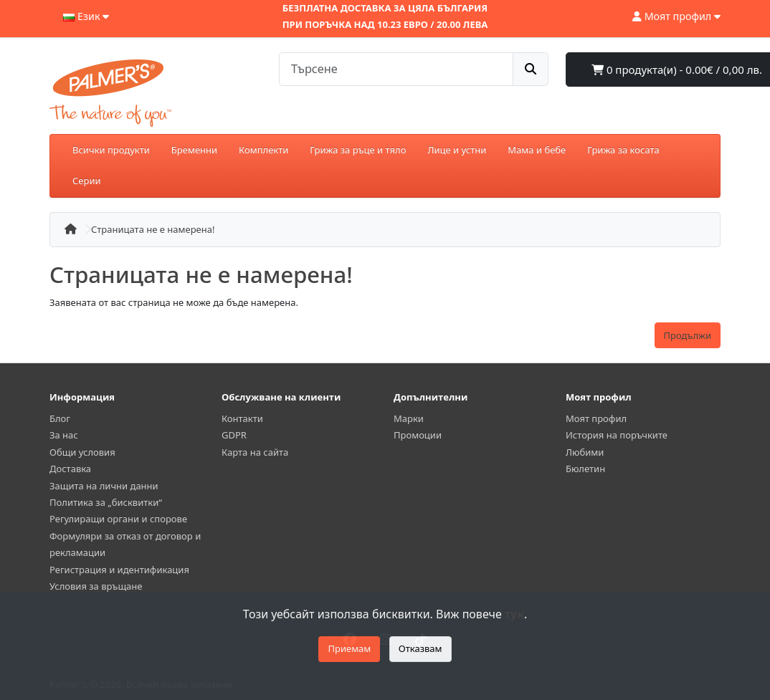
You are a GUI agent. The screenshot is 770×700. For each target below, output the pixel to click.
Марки (409, 418)
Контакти (242, 418)
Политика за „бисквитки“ (106, 502)
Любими (585, 452)
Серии (87, 181)
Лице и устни (457, 150)
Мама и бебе (537, 150)
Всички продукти (111, 150)
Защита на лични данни (104, 486)
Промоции (418, 435)
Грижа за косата (623, 150)
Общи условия (82, 452)
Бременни (194, 150)
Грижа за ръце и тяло (358, 150)
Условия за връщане (96, 586)
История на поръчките (617, 435)
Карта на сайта (255, 452)
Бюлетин (585, 469)
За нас (64, 435)
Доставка (70, 469)
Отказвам (420, 648)
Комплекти (263, 150)
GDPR (234, 435)
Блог (60, 418)
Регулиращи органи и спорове (118, 519)
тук (514, 614)
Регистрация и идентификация (119, 570)
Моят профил (596, 418)
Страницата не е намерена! (153, 229)
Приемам (349, 648)
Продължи (688, 335)
